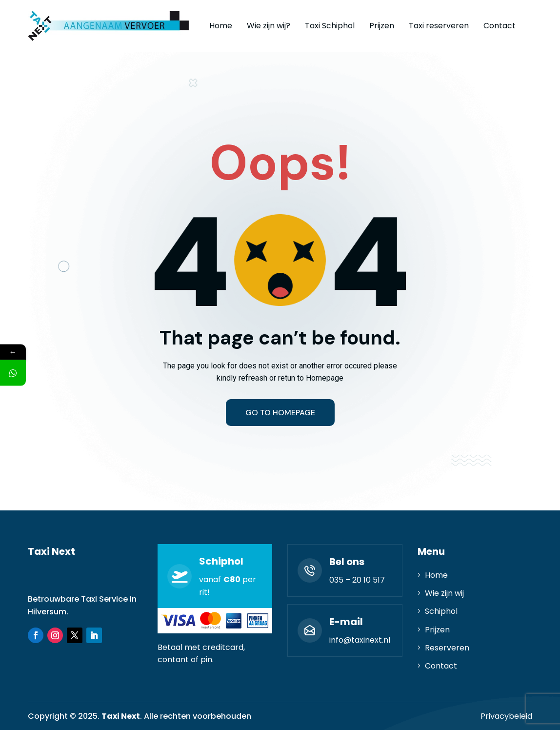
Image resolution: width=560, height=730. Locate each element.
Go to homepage (280, 413)
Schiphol (441, 611)
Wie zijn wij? (269, 26)
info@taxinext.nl (360, 640)
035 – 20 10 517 (357, 580)
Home (221, 26)
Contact (500, 26)
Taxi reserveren (439, 26)
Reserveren (447, 648)
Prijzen (382, 26)
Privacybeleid (506, 716)
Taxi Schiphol (330, 26)
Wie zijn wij (444, 593)
